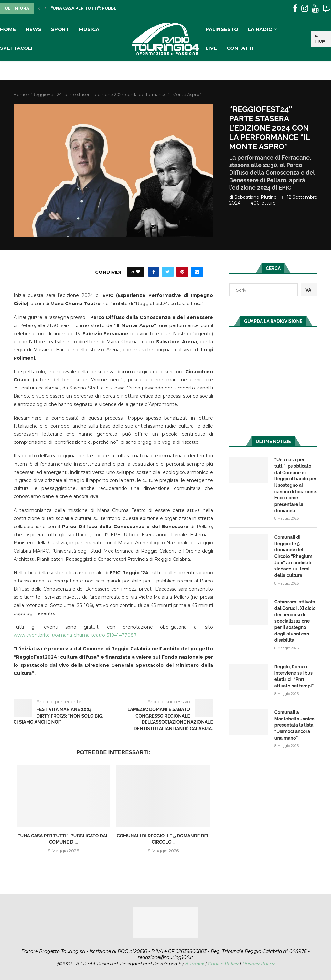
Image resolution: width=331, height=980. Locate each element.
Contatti (240, 48)
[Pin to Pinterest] (182, 272)
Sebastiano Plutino (256, 197)
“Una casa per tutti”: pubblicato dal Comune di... (110, 8)
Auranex (195, 964)
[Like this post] (138, 272)
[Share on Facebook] (154, 272)
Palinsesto (222, 29)
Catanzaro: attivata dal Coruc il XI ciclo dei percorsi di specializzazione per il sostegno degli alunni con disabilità (295, 621)
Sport (60, 29)
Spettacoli (16, 48)
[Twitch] (327, 9)
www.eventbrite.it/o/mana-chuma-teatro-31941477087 (75, 635)
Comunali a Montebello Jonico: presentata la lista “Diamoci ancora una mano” (295, 725)
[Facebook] (295, 9)
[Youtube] (315, 9)
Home (8, 29)
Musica (89, 29)
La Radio (260, 29)
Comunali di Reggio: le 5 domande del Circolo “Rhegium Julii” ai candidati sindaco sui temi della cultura (293, 556)
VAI (309, 290)
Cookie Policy (223, 964)
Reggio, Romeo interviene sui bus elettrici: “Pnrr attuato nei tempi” (294, 676)
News (33, 29)
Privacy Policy (259, 964)
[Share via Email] (197, 272)
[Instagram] (305, 9)
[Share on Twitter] (168, 272)
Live (211, 48)
